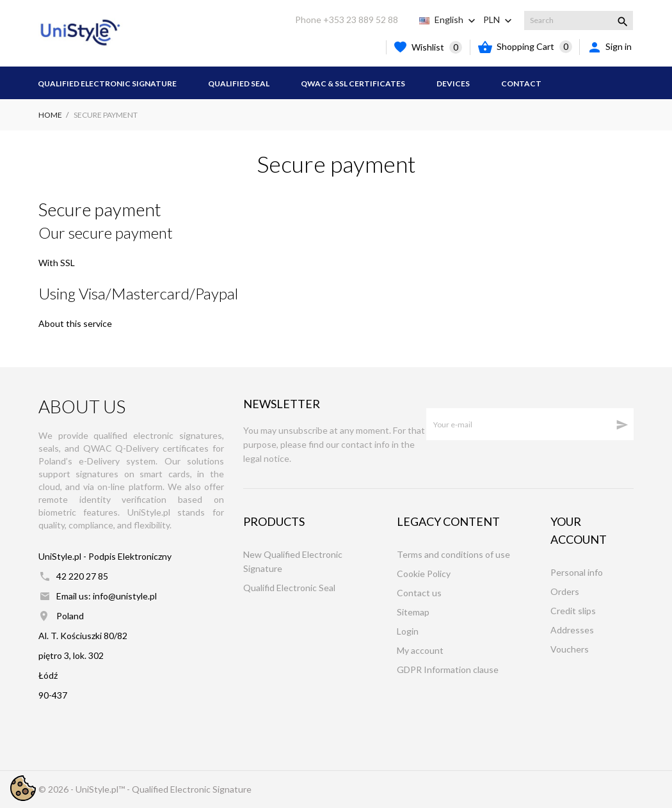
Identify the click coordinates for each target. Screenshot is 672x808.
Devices (453, 83)
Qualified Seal (239, 83)
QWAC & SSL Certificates (353, 83)
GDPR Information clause (448, 669)
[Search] (579, 20)
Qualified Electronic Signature (107, 83)
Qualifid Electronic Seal (289, 588)
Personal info (577, 572)
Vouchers (570, 649)
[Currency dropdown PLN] (499, 20)
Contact (521, 83)
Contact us (419, 593)
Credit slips (573, 611)
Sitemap (413, 612)
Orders (565, 591)
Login (408, 631)
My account (420, 650)
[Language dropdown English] (456, 20)
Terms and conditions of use (453, 554)
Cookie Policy (424, 574)
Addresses (572, 630)
